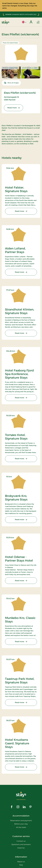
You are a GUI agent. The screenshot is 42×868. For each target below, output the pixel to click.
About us (21, 862)
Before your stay (21, 824)
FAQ (21, 865)
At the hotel (21, 827)
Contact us (21, 841)
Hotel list (21, 848)
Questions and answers (21, 844)
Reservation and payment (21, 821)
